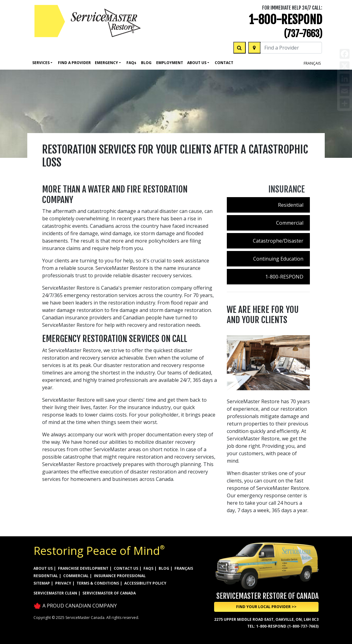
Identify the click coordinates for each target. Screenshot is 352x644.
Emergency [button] (106, 63)
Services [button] (41, 63)
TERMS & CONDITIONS (98, 583)
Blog (146, 63)
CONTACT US (126, 568)
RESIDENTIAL (46, 576)
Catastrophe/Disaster (278, 241)
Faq (131, 63)
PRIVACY (63, 583)
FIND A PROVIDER (74, 63)
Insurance (287, 189)
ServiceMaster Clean (55, 593)
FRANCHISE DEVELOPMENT (83, 568)
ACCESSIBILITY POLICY (145, 583)
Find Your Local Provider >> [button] (266, 607)
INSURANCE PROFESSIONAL (120, 576)
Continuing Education (278, 259)
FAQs (148, 568)
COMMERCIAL (76, 576)
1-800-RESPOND (286, 20)
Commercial (290, 223)
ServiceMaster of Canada (109, 593)
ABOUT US (43, 568)
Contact (224, 63)
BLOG (164, 568)
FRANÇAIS (312, 63)
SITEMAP (42, 583)
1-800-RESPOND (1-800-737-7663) (287, 626)
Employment (170, 63)
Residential (291, 205)
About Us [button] (197, 63)
